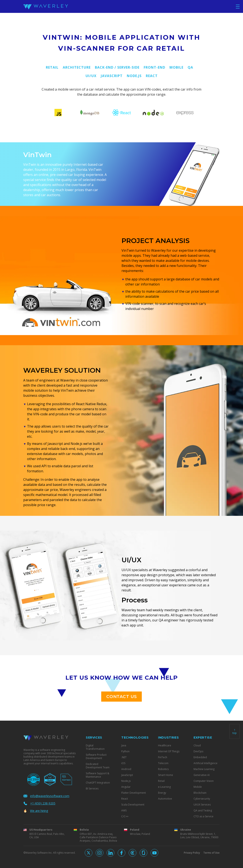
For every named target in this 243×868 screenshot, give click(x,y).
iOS (123, 763)
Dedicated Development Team (98, 766)
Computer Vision (204, 781)
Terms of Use (211, 853)
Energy (162, 793)
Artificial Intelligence (205, 763)
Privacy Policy (192, 853)
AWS (124, 811)
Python (125, 751)
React (152, 76)
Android (126, 769)
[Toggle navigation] (238, 6)
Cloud (197, 746)
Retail (52, 67)
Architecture (77, 67)
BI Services (92, 789)
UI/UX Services (202, 805)
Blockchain (200, 793)
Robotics (163, 769)
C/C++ (125, 816)
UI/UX (91, 76)
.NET (124, 757)
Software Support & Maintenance (98, 775)
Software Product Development (96, 757)
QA (190, 67)
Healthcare (165, 746)
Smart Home (166, 775)
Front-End (154, 67)
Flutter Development (134, 793)
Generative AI (202, 775)
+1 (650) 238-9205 (39, 803)
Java (124, 746)
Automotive (165, 799)
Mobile (176, 67)
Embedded (200, 757)
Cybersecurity (202, 799)
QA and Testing (203, 811)
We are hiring (36, 811)
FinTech (163, 757)
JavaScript (112, 76)
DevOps (198, 751)
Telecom (163, 763)
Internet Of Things (169, 751)
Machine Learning (204, 769)
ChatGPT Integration (98, 783)
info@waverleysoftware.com (46, 796)
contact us (122, 697)
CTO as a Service (203, 816)
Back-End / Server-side (117, 67)
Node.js (134, 76)
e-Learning (164, 787)
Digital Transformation (95, 747)
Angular (126, 787)
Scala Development (133, 805)
